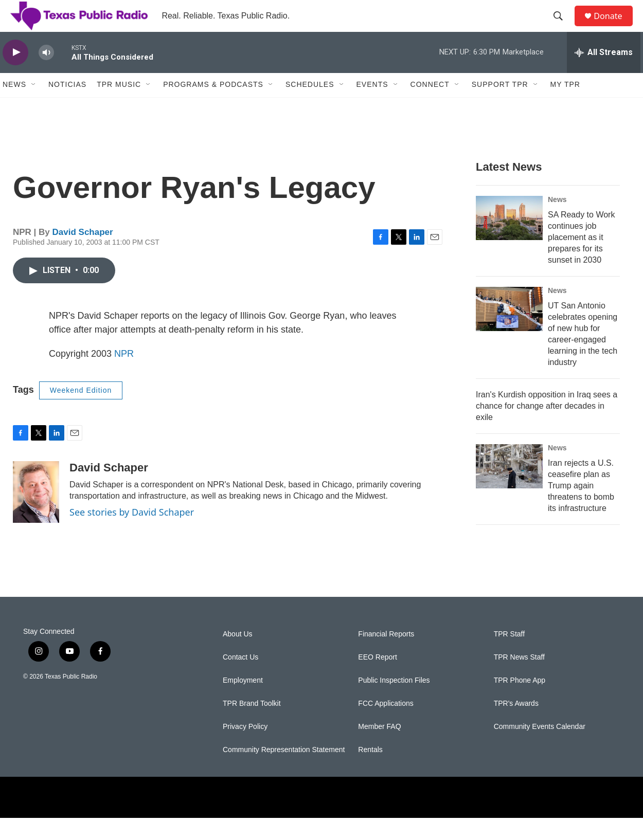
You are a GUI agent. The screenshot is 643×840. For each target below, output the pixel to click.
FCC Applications (386, 726)
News (14, 107)
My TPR (565, 107)
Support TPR (500, 107)
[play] (15, 75)
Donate (614, 27)
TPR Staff (509, 656)
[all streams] (604, 75)
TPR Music (119, 107)
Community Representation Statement (284, 772)
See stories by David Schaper (132, 534)
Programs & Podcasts (213, 107)
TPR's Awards (516, 726)
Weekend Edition (81, 412)
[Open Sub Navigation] (34, 107)
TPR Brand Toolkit (252, 726)
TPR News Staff (519, 679)
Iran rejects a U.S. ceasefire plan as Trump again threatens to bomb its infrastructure (581, 508)
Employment (243, 702)
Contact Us (240, 679)
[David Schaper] (36, 514)
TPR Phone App (520, 702)
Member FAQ (379, 749)
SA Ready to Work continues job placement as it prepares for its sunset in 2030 (581, 259)
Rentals (370, 772)
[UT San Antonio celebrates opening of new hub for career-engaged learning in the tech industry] (509, 331)
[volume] (46, 75)
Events (372, 107)
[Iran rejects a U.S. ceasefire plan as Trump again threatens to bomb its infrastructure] (509, 488)
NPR (124, 376)
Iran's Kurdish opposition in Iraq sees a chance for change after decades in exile (547, 428)
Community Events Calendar (540, 749)
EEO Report (377, 679)
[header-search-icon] (563, 27)
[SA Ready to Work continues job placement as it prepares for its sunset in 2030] (509, 240)
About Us (238, 656)
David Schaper (83, 254)
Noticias (67, 107)
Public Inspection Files (394, 702)
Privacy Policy (245, 749)
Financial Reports (386, 656)
